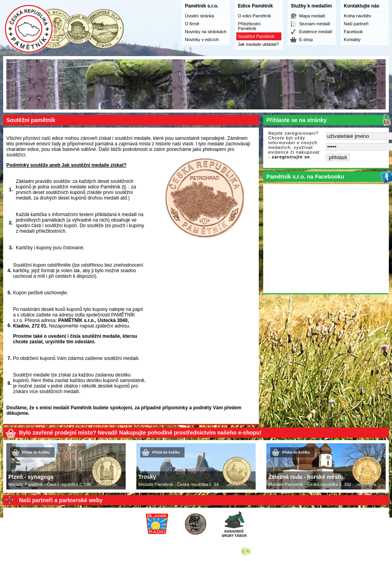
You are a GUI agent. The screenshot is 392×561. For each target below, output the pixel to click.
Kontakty (352, 40)
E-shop (306, 40)
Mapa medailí (312, 16)
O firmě (192, 24)
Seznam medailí (315, 24)
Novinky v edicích (202, 40)
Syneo (258, 551)
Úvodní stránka (200, 16)
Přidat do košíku (36, 452)
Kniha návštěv (357, 16)
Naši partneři (356, 24)
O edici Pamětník (254, 16)
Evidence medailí (316, 32)
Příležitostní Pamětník (249, 26)
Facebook (353, 32)
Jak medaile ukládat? (258, 44)
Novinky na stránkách (206, 32)
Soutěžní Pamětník (256, 36)
